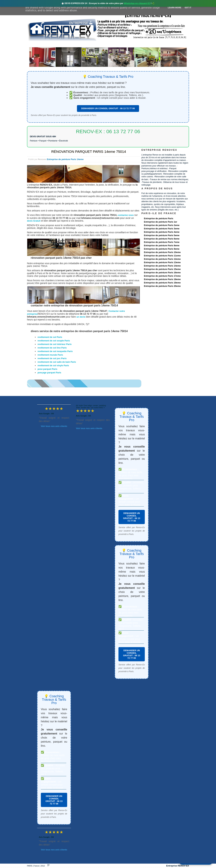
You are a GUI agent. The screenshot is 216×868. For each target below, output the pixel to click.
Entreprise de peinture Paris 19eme (162, 283)
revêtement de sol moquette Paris (55, 351)
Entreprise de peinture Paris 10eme (162, 252)
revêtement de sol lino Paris (52, 348)
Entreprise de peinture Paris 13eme (162, 262)
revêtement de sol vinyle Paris (53, 365)
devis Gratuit (34, 221)
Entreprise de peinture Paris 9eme (162, 249)
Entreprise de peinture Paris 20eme (162, 286)
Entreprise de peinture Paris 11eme (162, 256)
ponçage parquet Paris (49, 373)
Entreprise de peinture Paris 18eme (162, 279)
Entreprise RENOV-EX (178, 866)
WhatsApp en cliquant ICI (137, 3)
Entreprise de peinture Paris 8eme (162, 245)
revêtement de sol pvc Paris (52, 358)
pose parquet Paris (47, 369)
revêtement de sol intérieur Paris (55, 344)
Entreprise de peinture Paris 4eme (162, 232)
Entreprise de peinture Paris (159, 218)
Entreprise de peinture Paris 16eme (162, 273)
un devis (81, 317)
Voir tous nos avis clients (54, 426)
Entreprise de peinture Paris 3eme (162, 229)
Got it (188, 8)
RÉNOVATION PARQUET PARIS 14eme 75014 (89, 152)
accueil (36, 44)
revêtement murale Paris (50, 355)
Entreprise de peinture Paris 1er (161, 222)
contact (158, 44)
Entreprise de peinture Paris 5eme (162, 235)
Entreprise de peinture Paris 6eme (162, 239)
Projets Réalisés (103, 44)
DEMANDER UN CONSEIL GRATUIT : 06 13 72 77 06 (108, 108)
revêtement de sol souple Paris (54, 341)
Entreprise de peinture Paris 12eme (162, 259)
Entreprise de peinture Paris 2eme (162, 225)
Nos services (76, 44)
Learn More (174, 8)
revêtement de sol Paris (50, 337)
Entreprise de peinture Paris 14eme (65, 159)
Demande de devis (133, 44)
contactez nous (126, 215)
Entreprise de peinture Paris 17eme (162, 276)
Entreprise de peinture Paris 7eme (162, 242)
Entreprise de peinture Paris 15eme (162, 269)
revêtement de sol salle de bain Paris (57, 362)
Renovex (54, 44)
